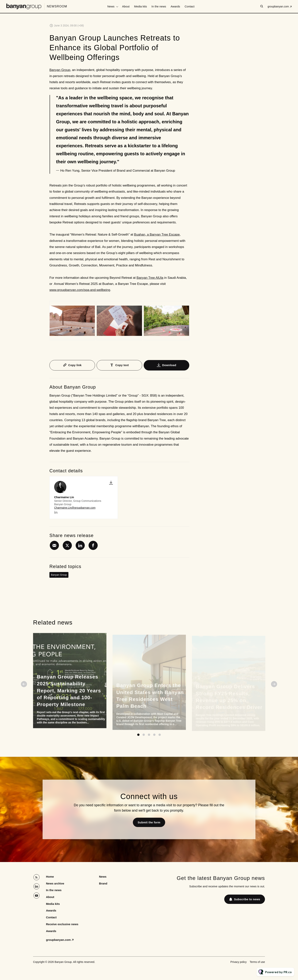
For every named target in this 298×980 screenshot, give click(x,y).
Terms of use (257, 962)
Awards (175, 6)
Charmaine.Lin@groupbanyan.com (75, 508)
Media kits (141, 6)
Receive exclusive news (62, 924)
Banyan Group (60, 70)
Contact (190, 6)
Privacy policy (239, 962)
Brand (103, 883)
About (126, 6)
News (111, 6)
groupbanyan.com (278, 6)
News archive (55, 883)
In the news (159, 6)
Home (50, 877)
